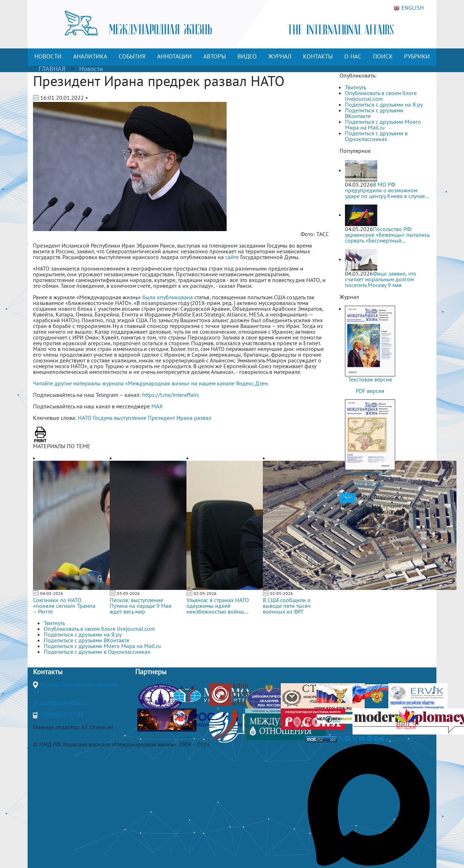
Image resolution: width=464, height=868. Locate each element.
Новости (91, 69)
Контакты (48, 672)
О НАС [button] (353, 56)
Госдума (103, 418)
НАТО (85, 418)
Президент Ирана (170, 418)
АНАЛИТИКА (90, 56)
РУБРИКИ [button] (417, 56)
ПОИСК (383, 56)
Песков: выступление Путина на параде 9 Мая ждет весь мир (141, 606)
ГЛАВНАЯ (52, 69)
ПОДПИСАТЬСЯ (363, 521)
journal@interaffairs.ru (61, 703)
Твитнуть (356, 87)
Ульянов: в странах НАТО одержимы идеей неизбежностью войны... (218, 606)
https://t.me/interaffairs (171, 395)
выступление (130, 418)
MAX (157, 406)
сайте (232, 257)
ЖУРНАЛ (280, 56)
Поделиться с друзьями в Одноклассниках (376, 136)
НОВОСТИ (48, 56)
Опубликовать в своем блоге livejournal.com (381, 96)
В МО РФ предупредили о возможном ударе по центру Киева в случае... (387, 190)
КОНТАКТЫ (318, 56)
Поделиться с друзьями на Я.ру (384, 104)
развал (203, 418)
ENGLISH (409, 8)
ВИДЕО (247, 56)
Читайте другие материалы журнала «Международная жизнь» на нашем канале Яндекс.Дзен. (151, 383)
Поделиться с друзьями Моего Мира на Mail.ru (383, 125)
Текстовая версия (370, 379)
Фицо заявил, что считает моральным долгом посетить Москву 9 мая (381, 279)
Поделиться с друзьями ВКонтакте (374, 113)
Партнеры (151, 672)
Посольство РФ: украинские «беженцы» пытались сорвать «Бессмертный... (387, 235)
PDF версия (370, 391)
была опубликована (168, 297)
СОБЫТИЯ (132, 56)
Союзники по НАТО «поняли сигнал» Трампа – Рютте (64, 606)
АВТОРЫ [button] (215, 56)
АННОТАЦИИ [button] (174, 56)
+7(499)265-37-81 (61, 714)
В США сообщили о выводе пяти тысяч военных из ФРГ (287, 606)
